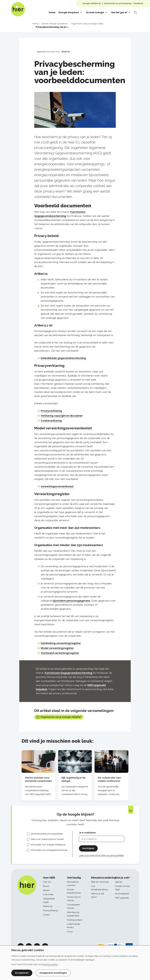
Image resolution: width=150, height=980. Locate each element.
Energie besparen (69, 12)
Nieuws (46, 886)
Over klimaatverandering (99, 888)
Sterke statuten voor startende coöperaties (38, 779)
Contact (46, 915)
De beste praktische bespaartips (47, 834)
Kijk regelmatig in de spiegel (73, 779)
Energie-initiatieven (92, 3)
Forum (70, 932)
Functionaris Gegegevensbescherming (69, 673)
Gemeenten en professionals (118, 3)
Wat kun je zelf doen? (97, 895)
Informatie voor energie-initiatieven (48, 845)
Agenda (118, 882)
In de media (48, 894)
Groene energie (95, 12)
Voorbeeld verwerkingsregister (60, 653)
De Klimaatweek (122, 894)
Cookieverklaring (51, 421)
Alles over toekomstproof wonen (47, 839)
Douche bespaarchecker (74, 891)
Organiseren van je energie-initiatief (59, 717)
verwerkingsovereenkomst (57, 486)
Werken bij (48, 906)
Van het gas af (119, 12)
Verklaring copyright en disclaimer (62, 416)
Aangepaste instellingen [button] (53, 973)
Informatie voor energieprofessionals (49, 850)
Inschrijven (88, 848)
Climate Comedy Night (123, 888)
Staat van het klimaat (100, 882)
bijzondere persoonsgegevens (71, 601)
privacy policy (51, 964)
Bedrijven (139, 3)
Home (52, 12)
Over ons (47, 882)
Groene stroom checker (74, 899)
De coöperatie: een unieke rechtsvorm (109, 779)
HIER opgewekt (122, 898)
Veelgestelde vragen (49, 900)
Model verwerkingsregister (57, 648)
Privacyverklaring (51, 411)
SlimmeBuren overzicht (73, 884)
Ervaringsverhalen (75, 920)
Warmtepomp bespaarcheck (73, 914)
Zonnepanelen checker (73, 906)
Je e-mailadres (87, 833)
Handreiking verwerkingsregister (61, 643)
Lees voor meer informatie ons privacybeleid (101, 855)
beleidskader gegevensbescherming (63, 358)
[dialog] (75, 963)
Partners (46, 890)
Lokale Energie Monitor (74, 926)
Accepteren (22, 973)
